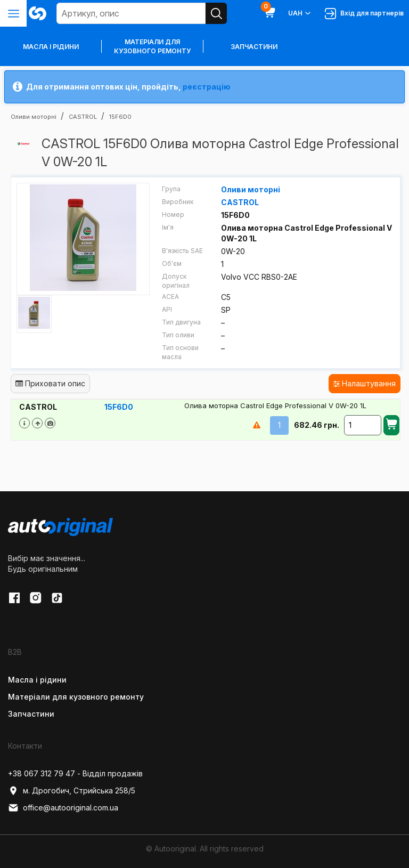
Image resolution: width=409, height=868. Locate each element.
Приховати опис (50, 383)
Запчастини (254, 47)
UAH (300, 13)
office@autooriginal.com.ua (63, 808)
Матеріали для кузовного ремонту (152, 46)
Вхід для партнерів (364, 14)
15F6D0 (119, 407)
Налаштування (365, 383)
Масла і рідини (37, 680)
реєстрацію (207, 87)
